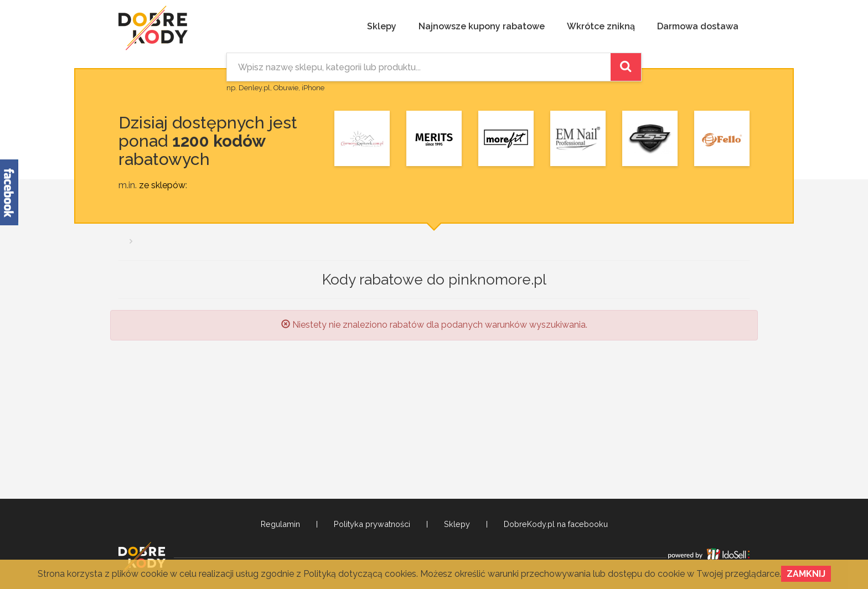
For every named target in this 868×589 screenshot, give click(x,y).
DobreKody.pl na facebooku (556, 524)
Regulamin (280, 524)
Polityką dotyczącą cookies (360, 574)
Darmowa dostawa (698, 26)
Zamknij (806, 574)
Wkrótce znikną (601, 26)
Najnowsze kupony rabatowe (482, 26)
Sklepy (382, 26)
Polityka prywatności (372, 524)
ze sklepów (162, 185)
